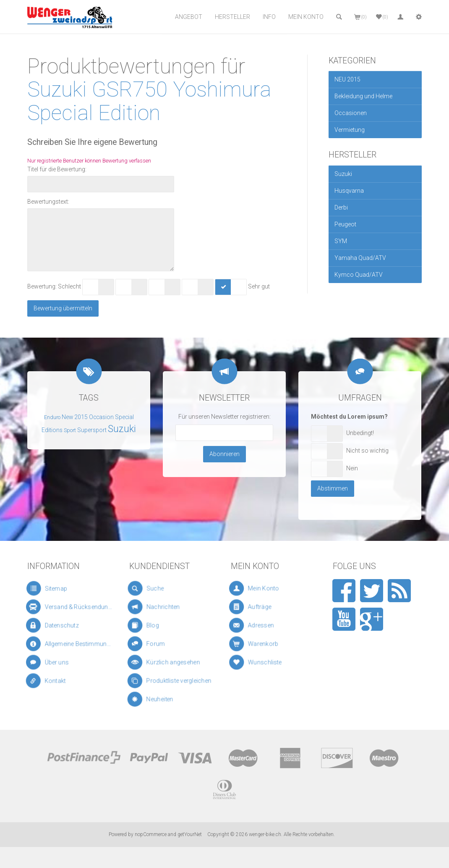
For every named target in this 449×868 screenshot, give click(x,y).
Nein (352, 468)
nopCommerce (151, 834)
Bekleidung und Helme (363, 96)
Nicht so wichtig (367, 451)
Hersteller (232, 17)
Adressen (264, 625)
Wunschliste (266, 662)
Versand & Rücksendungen (70, 607)
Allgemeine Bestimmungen (70, 644)
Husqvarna (349, 191)
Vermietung (350, 130)
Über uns (54, 662)
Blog (155, 625)
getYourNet (190, 834)
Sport (70, 430)
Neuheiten (163, 699)
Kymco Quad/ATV (359, 275)
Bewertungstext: (48, 202)
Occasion (101, 417)
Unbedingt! (360, 433)
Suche (155, 589)
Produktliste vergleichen (172, 681)
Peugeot (345, 224)
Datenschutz (57, 625)
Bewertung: (42, 286)
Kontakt (54, 681)
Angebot (189, 17)
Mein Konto (306, 17)
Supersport (92, 430)
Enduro (52, 417)
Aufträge (263, 607)
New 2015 (75, 417)
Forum (158, 644)
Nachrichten (161, 607)
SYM (341, 241)
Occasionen (351, 113)
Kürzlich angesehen (168, 662)
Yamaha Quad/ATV (360, 258)
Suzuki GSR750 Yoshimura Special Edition (149, 101)
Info (269, 17)
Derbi (341, 207)
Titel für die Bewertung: (57, 169)
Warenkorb (265, 644)
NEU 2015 (347, 79)
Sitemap (51, 589)
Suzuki (343, 174)
